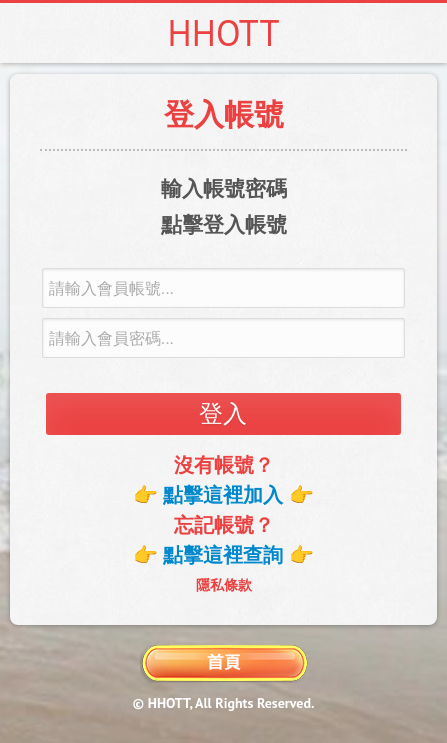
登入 (223, 413)
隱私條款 (224, 585)
